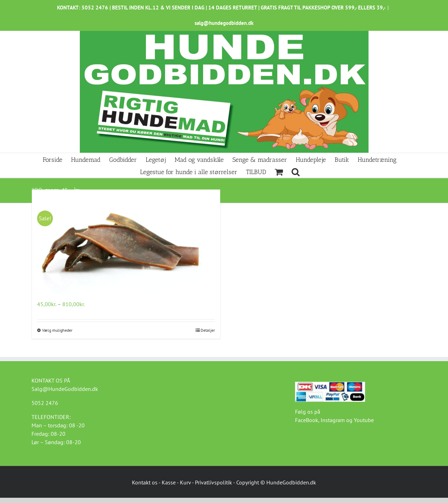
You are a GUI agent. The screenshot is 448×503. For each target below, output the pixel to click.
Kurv (185, 482)
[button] (296, 171)
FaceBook (307, 420)
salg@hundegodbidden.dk (224, 23)
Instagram (333, 420)
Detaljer (208, 330)
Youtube (364, 420)
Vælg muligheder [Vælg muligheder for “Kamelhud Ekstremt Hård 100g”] (57, 330)
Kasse (169, 482)
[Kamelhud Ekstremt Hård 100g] (126, 244)
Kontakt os (145, 482)
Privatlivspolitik (213, 482)
